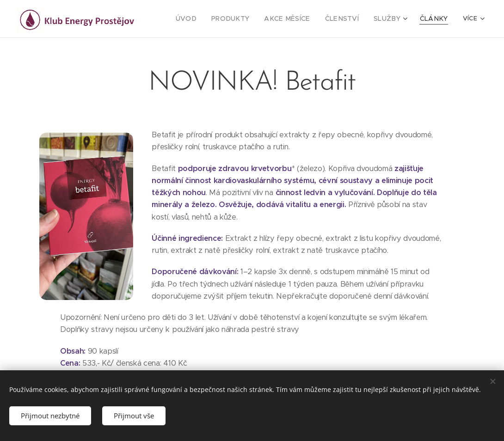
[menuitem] (206, 19)
